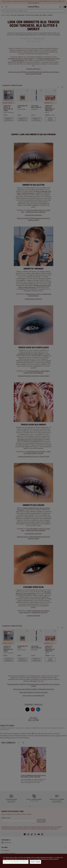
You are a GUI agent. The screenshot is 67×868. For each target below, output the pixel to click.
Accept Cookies (35, 862)
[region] (33, 861)
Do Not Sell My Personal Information (16, 862)
